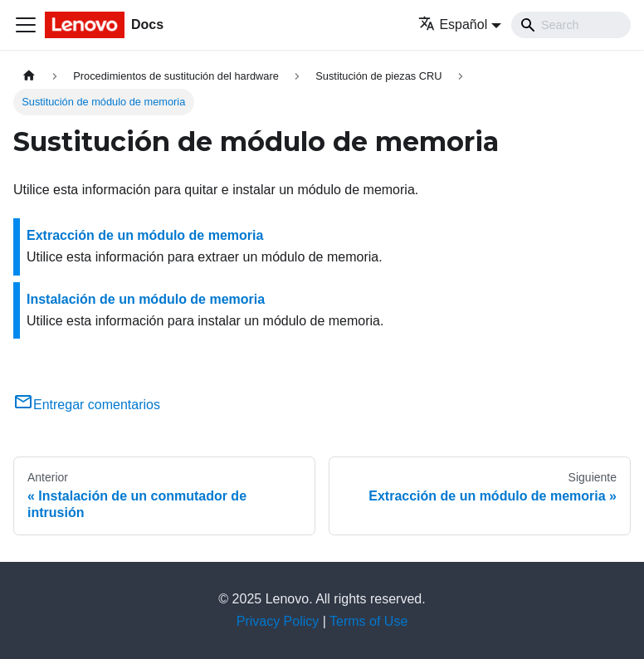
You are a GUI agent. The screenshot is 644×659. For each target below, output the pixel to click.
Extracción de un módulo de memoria (145, 235)
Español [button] (453, 24)
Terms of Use (368, 621)
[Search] (571, 25)
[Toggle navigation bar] (26, 25)
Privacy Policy (278, 621)
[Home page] (29, 76)
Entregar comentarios (87, 405)
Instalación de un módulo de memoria (146, 299)
